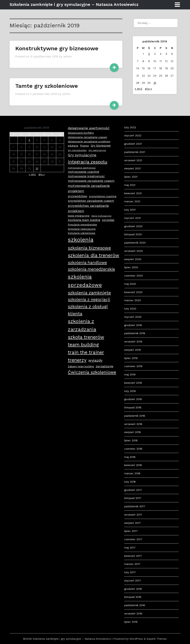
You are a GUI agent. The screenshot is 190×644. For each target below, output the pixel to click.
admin (67, 57)
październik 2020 (135, 243)
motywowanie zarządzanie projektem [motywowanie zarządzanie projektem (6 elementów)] (89, 188)
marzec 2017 (132, 564)
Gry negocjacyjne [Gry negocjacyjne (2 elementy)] (97, 150)
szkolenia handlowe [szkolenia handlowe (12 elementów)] (87, 262)
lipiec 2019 (131, 358)
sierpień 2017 (132, 523)
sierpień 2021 (132, 168)
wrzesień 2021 (133, 160)
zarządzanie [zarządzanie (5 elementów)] (104, 366)
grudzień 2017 (133, 490)
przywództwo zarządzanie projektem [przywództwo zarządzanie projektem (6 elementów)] (88, 208)
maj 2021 (130, 185)
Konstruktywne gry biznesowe (57, 48)
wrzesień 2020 (134, 251)
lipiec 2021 (131, 177)
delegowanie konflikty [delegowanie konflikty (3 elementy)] (81, 133)
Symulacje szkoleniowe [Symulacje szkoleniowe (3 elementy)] (82, 233)
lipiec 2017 (131, 531)
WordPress (136, 639)
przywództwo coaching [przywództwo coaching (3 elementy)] (103, 196)
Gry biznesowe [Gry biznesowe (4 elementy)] (101, 146)
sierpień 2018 (132, 432)
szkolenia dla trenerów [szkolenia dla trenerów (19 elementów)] (93, 255)
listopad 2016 (133, 597)
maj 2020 (130, 284)
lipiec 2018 (131, 440)
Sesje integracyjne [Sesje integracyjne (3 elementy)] (79, 216)
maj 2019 (130, 374)
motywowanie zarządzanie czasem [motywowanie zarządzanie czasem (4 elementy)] (91, 181)
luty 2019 (130, 391)
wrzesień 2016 (133, 613)
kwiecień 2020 (133, 292)
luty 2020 (130, 309)
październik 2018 (135, 416)
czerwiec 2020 (134, 276)
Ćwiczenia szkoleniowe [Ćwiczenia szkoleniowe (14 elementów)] (92, 372)
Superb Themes (157, 639)
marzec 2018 (132, 473)
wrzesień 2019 (133, 341)
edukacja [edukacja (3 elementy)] (73, 146)
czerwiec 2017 (133, 539)
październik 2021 (135, 152)
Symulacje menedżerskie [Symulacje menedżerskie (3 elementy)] (82, 225)
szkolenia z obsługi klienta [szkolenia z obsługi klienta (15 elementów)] (88, 310)
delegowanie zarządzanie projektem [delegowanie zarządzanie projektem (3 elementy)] (89, 142)
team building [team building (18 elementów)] (83, 345)
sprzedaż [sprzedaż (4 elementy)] (108, 220)
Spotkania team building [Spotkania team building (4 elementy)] (84, 220)
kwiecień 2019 (133, 383)
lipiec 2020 (131, 267)
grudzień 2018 (133, 399)
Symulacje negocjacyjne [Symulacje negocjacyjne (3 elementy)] (82, 229)
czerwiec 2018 (133, 449)
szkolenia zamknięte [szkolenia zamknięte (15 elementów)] (89, 293)
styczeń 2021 (132, 218)
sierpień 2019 (132, 350)
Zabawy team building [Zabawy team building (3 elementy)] (81, 366)
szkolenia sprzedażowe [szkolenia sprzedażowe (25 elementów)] (85, 281)
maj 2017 (130, 548)
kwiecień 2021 (133, 193)
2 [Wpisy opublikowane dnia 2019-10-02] (149, 54)
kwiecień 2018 (133, 465)
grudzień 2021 (133, 144)
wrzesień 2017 (133, 515)
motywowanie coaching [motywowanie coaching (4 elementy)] (83, 172)
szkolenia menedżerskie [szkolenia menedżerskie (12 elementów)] (91, 269)
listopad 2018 (133, 407)
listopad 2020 (133, 234)
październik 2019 (135, 333)
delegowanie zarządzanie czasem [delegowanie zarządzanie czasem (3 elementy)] (87, 137)
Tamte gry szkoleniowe (47, 86)
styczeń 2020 (133, 317)
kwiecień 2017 (133, 556)
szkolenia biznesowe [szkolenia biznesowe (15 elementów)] (89, 248)
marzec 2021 (132, 201)
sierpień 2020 (133, 259)
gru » (148, 89)
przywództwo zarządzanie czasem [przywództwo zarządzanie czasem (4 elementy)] (91, 201)
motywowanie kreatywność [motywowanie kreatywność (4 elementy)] (86, 176)
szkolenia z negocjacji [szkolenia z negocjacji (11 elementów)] (89, 299)
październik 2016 (135, 605)
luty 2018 (130, 482)
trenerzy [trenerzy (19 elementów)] (77, 360)
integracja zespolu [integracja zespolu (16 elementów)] (88, 162)
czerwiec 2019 (133, 366)
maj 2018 (130, 457)
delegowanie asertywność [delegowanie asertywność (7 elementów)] (89, 128)
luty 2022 (130, 127)
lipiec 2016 (131, 622)
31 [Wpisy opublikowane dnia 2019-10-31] (155, 83)
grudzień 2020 (133, 226)
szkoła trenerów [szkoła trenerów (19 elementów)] (86, 337)
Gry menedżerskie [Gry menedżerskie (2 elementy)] (77, 150)
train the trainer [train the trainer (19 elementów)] (86, 352)
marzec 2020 (133, 300)
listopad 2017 (133, 498)
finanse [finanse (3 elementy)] (84, 146)
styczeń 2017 (133, 581)
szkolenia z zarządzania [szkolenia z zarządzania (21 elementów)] (82, 325)
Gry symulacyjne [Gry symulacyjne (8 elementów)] (82, 155)
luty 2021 (130, 210)
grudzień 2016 (133, 589)
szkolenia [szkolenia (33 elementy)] (81, 240)
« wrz (139, 89)
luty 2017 (130, 572)
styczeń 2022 (133, 135)
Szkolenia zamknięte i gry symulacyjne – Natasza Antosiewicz (74, 4)
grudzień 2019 (133, 325)
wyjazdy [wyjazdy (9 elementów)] (95, 360)
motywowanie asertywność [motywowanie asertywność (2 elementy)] (82, 168)
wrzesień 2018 (133, 424)
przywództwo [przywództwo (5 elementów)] (78, 196)
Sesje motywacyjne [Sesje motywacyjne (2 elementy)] (101, 216)
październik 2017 (135, 506)
